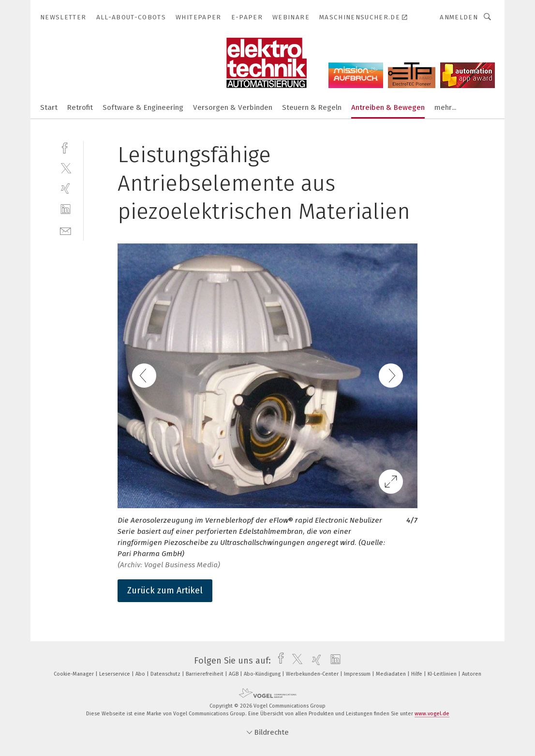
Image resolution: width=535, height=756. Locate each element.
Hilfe (417, 674)
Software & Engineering (143, 107)
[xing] (66, 189)
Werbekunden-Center (313, 674)
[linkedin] (66, 209)
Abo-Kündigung (263, 674)
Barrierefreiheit (205, 674)
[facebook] (66, 147)
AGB (234, 674)
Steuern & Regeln (312, 107)
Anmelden (459, 17)
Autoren (472, 674)
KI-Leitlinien (443, 674)
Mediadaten (392, 674)
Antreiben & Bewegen (388, 107)
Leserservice (115, 674)
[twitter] (66, 168)
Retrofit (80, 107)
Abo (141, 674)
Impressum (358, 674)
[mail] (66, 230)
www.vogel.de (432, 714)
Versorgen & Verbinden (233, 107)
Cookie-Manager (74, 674)
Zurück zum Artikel (165, 590)
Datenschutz (166, 674)
